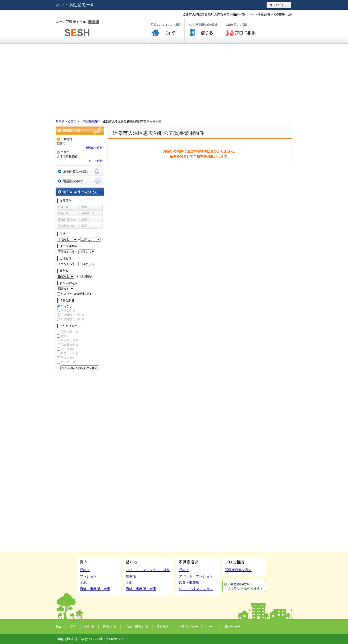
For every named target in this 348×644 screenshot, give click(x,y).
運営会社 (163, 627)
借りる (203, 31)
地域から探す (80, 130)
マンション (88, 576)
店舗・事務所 (189, 583)
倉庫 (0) (86, 220)
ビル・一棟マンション (196, 589)
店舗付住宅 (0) (67, 220)
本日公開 (69, 311)
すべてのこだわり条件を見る (80, 368)
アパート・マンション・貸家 (148, 570)
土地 (83, 583)
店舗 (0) (63, 213)
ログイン (279, 5)
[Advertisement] (174, 81)
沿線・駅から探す (80, 171)
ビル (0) (63, 207)
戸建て (85, 570)
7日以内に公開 (72, 319)
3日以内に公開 (72, 315)
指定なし (66, 306)
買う (166, 31)
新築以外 (87, 276)
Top (58, 627)
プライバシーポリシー (195, 627)
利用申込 (244, 586)
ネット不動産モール (75, 5)
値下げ (67, 349)
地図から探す (80, 181)
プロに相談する (241, 31)
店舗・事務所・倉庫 (95, 589)
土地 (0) (86, 207)
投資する (109, 627)
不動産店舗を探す (238, 570)
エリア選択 (95, 161)
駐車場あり (70, 332)
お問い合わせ (230, 627)
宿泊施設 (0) (66, 226)
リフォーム (70, 353)
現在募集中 (70, 345)
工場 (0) (86, 226)
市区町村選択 (94, 148)
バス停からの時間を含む (77, 294)
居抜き (67, 358)
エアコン (69, 362)
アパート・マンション (196, 576)
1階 (65, 336)
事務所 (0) (88, 213)
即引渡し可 (70, 340)
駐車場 (131, 576)
